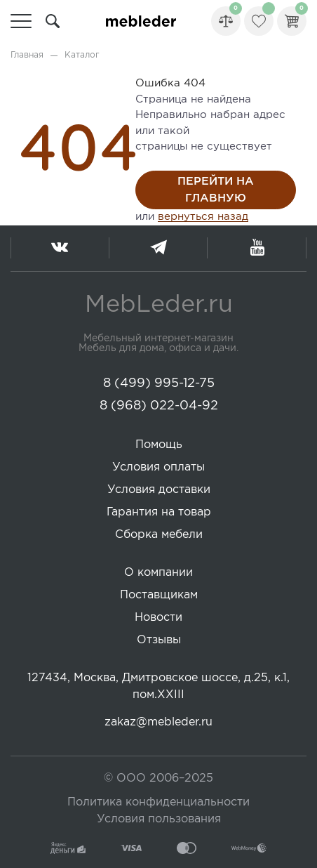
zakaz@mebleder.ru (158, 722)
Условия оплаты (158, 467)
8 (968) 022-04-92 (159, 406)
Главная (27, 55)
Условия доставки (159, 490)
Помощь (159, 445)
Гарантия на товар (159, 512)
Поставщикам (159, 595)
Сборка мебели (159, 535)
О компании (158, 573)
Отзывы (159, 640)
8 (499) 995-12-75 (159, 383)
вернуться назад (203, 217)
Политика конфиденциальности (158, 802)
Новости (158, 618)
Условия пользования (159, 819)
